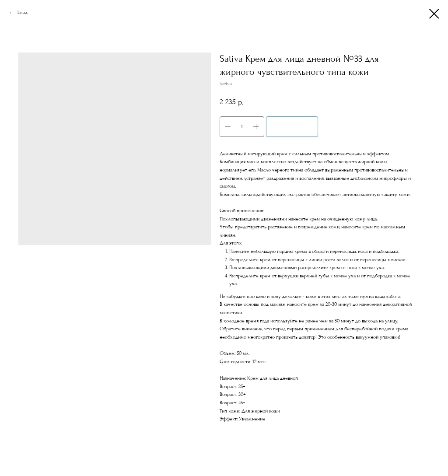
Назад (21, 12)
